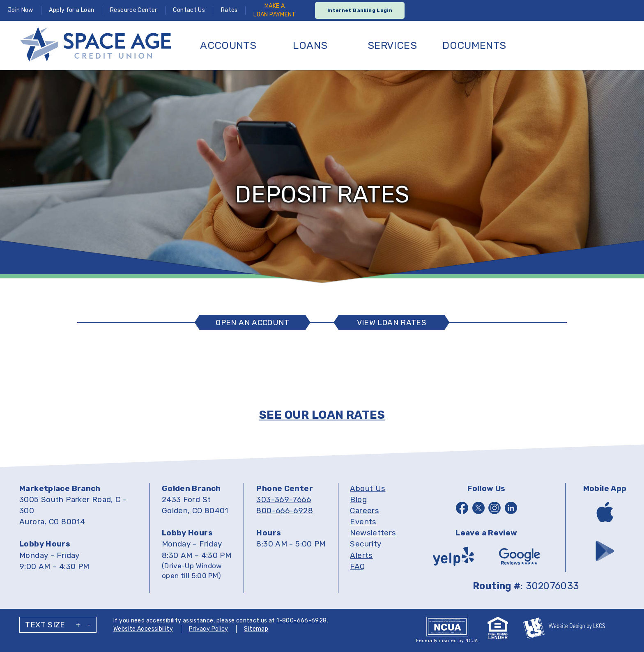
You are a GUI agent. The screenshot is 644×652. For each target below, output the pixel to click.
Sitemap (256, 629)
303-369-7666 (284, 499)
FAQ (357, 566)
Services (392, 45)
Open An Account (252, 323)
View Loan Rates (392, 323)
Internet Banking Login (360, 10)
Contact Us (189, 10)
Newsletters (373, 533)
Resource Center (134, 10)
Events (363, 522)
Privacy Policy (209, 629)
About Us (368, 488)
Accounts (228, 45)
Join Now (21, 10)
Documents (474, 45)
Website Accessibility (143, 629)
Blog (358, 499)
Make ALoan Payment (275, 10)
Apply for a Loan (71, 10)
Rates (229, 10)
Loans (310, 45)
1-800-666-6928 (301, 621)
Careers (365, 511)
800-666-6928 (285, 511)
